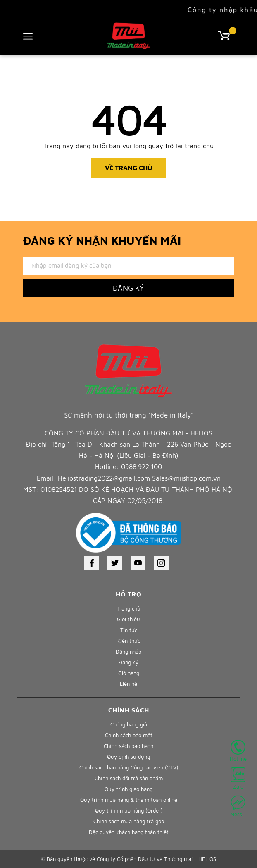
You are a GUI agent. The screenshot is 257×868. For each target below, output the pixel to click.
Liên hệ (128, 684)
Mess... (238, 806)
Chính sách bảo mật (129, 735)
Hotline (238, 751)
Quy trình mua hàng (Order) (129, 810)
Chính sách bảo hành (128, 746)
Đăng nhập (128, 652)
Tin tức (129, 630)
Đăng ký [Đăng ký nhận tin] (128, 288)
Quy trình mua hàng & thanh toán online (129, 800)
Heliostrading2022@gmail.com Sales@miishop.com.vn (139, 478)
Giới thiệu (128, 619)
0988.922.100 (142, 466)
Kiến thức (129, 641)
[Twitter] (115, 563)
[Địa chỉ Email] (128, 266)
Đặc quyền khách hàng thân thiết (129, 832)
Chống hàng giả (129, 724)
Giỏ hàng (129, 673)
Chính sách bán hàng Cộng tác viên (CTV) (129, 767)
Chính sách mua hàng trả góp (129, 821)
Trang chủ (128, 608)
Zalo (238, 779)
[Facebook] (92, 563)
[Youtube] (138, 563)
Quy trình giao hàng (128, 789)
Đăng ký (128, 662)
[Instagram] (161, 563)
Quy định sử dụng (128, 757)
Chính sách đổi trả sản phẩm (129, 778)
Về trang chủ (129, 168)
